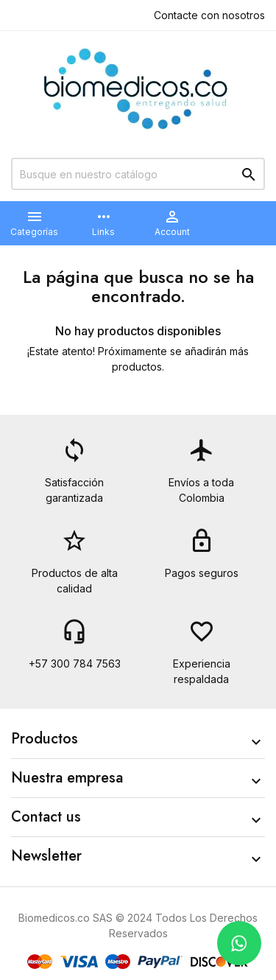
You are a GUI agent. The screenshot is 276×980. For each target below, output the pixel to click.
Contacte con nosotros (209, 15)
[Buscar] (138, 174)
